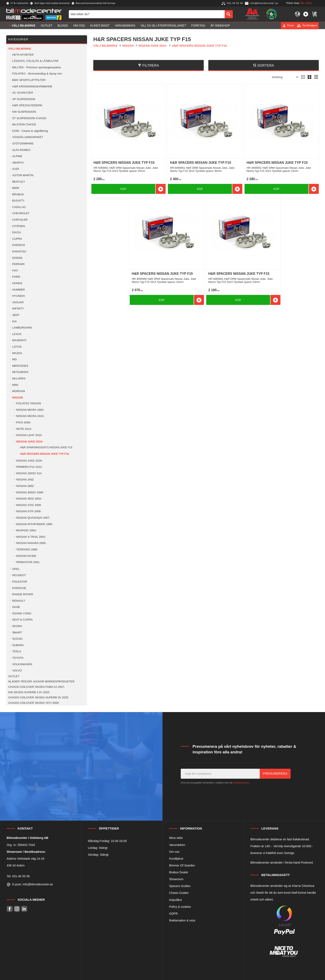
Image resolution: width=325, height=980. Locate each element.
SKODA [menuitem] (17, 626)
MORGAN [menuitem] (19, 391)
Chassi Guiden (179, 893)
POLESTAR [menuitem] (20, 582)
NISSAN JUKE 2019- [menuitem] (29, 461)
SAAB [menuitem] (16, 607)
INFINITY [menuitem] (18, 309)
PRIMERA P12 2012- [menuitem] (29, 467)
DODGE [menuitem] (17, 258)
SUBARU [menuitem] (18, 645)
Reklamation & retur (182, 920)
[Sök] (229, 14)
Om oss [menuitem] (79, 26)
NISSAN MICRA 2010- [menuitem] (30, 416)
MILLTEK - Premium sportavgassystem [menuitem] (37, 67)
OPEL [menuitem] (16, 569)
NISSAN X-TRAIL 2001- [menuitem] (31, 537)
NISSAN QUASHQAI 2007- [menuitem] (33, 518)
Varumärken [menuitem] (125, 26)
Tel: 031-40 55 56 (18, 876)
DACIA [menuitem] (17, 232)
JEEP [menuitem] (16, 315)
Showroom (176, 879)
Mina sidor (176, 838)
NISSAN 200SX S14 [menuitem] (29, 473)
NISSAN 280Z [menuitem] (25, 486)
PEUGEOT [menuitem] (19, 575)
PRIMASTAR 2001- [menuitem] (28, 562)
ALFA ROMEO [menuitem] (21, 150)
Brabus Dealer (179, 872)
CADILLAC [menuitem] (19, 207)
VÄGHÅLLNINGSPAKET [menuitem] (28, 137)
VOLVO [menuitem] (17, 670)
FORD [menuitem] (16, 277)
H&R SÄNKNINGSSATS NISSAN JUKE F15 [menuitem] (46, 447)
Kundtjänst (176, 859)
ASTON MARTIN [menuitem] (23, 175)
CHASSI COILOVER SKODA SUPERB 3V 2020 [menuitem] (38, 697)
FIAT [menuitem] (15, 271)
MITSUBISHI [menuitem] (20, 372)
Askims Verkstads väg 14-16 (25, 859)
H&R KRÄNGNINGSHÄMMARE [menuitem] (32, 86)
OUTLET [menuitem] (47, 26)
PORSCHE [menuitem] (19, 588)
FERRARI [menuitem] (18, 264)
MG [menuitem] (15, 359)
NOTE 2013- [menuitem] (24, 429)
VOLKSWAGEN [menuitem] (22, 664)
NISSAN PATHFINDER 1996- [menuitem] (35, 524)
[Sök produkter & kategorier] (147, 14)
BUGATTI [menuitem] (18, 201)
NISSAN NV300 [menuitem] (26, 556)
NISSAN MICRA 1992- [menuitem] (30, 410)
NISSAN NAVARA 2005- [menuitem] (31, 543)
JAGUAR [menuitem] (18, 302)
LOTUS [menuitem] (17, 347)
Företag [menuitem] (198, 26)
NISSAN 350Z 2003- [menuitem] (29, 499)
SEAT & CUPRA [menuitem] (22, 620)
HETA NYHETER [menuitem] (23, 55)
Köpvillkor (176, 900)
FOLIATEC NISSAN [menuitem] (29, 403)
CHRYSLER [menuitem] (20, 220)
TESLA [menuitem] (17, 651)
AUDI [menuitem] (16, 169)
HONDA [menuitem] (17, 283)
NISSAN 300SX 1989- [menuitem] (30, 492)
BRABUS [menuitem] (18, 194)
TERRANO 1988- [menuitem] (27, 549)
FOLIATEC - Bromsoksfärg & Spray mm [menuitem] (37, 74)
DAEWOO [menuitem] (19, 245)
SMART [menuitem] (17, 632)
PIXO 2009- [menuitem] (24, 422)
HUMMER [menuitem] (19, 290)
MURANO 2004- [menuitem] (26, 530)
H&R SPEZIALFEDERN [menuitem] (27, 105)
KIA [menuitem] (15, 321)
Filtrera (151, 65)
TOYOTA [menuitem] (18, 658)
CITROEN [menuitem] (19, 226)
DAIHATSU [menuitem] (19, 251)
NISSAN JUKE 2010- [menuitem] (30, 442)
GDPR (173, 914)
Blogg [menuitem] (63, 26)
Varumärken (177, 845)
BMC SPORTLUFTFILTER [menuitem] (29, 80)
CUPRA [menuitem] (17, 239)
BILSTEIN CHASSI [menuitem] (24, 124)
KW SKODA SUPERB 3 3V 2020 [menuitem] (29, 692)
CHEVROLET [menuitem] (21, 213)
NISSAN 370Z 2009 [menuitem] (28, 505)
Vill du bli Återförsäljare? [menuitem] (163, 26)
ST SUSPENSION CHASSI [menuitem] (29, 118)
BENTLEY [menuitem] (19, 182)
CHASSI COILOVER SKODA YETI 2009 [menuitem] (33, 703)
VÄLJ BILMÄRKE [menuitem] (24, 26)
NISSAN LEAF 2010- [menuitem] (29, 435)
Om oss (174, 852)
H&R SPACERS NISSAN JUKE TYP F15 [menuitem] (45, 454)
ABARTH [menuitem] (18, 163)
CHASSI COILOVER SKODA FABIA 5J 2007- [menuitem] (37, 687)
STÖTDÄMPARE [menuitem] (23, 144)
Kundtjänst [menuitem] (100, 26)
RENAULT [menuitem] (19, 601)
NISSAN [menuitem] (18, 398)
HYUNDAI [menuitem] (19, 296)
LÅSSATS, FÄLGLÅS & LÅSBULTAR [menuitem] (35, 61)
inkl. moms (306, 3)
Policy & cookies (180, 907)
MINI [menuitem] (15, 385)
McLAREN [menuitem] (19, 378)
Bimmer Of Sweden (182, 865)
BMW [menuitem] (16, 188)
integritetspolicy (241, 783)
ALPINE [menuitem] (17, 156)
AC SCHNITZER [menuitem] (23, 93)
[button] (306, 14)
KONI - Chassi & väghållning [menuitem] (30, 131)
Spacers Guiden (180, 886)
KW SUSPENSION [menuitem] (24, 112)
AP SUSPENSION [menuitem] (24, 99)
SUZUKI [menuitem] (17, 639)
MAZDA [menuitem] (17, 353)
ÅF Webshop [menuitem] (220, 26)
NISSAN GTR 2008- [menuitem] (29, 511)
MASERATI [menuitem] (19, 340)
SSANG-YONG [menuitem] (22, 613)
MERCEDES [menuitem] (20, 366)
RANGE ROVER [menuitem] (23, 594)
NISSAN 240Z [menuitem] (25, 480)
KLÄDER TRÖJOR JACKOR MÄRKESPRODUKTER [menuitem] (41, 681)
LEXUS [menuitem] (17, 334)
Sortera (266, 65)
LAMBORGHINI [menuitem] (22, 328)
